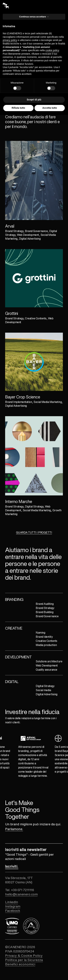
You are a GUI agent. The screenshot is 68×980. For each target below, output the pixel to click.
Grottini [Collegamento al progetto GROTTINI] (12, 313)
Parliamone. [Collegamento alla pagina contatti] (14, 829)
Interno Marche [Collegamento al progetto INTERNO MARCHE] (19, 501)
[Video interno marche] (34, 456)
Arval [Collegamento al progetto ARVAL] (10, 226)
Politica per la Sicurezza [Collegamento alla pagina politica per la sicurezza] (24, 960)
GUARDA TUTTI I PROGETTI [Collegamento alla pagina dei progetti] (34, 532)
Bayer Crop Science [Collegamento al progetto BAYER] (23, 397)
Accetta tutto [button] (50, 108)
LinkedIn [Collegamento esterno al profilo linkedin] (12, 902)
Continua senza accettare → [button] (34, 17)
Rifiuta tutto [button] (18, 108)
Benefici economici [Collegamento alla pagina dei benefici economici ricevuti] (20, 964)
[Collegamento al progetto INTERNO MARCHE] (34, 456)
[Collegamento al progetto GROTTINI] (34, 278)
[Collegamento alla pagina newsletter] (12, 866)
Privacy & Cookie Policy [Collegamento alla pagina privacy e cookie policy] (24, 955)
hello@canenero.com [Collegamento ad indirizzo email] (21, 894)
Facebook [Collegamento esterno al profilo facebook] (13, 910)
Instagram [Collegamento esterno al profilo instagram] (13, 906)
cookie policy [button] (52, 50)
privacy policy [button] (10, 40)
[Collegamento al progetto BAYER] (34, 362)
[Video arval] (34, 180)
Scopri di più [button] (34, 100)
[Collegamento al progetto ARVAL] (34, 180)
